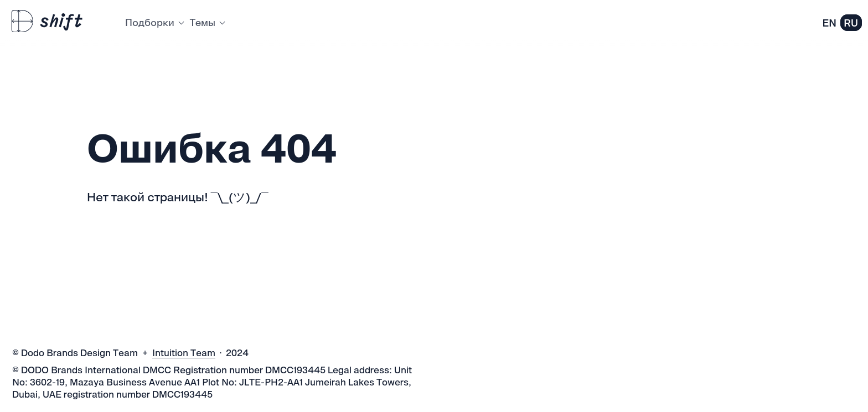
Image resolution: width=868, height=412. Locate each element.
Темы (207, 22)
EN (830, 23)
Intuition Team (184, 353)
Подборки (154, 22)
